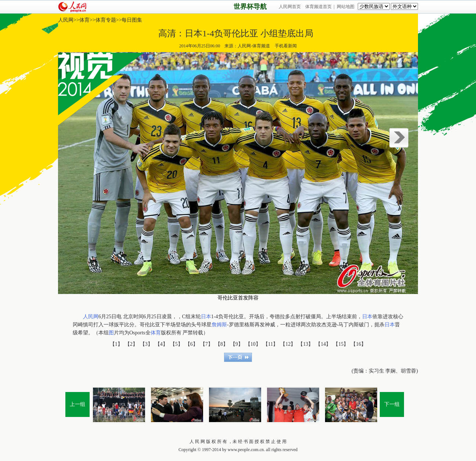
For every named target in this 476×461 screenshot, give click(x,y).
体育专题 (106, 20)
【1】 (116, 344)
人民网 (66, 20)
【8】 (222, 344)
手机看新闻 (286, 46)
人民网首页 (290, 7)
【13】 (306, 344)
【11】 (271, 344)
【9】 (237, 344)
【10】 (253, 344)
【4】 (161, 344)
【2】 (131, 344)
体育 (84, 20)
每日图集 (132, 20)
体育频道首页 (318, 7)
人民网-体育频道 (254, 46)
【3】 (146, 344)
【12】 (288, 344)
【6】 (192, 344)
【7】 (207, 344)
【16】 (358, 344)
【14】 (323, 344)
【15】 (341, 344)
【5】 (176, 344)
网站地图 (346, 7)
